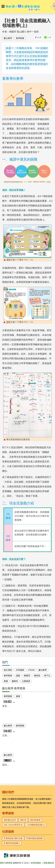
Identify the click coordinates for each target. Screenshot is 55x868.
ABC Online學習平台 (13, 825)
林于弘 (47, 675)
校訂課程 (8, 670)
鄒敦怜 (15, 681)
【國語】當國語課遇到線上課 (19, 760)
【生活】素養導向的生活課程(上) (22, 702)
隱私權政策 (49, 863)
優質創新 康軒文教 (13, 838)
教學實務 (20, 38)
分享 (39, 37)
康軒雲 (23, 820)
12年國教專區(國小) (36, 825)
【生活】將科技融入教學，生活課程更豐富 (27, 731)
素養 (6, 681)
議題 (18, 675)
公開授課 (26, 681)
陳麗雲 (27, 675)
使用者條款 (36, 863)
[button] (3, 6)
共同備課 (20, 670)
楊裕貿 (37, 675)
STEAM (31, 670)
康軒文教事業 (6, 863)
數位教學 (8, 38)
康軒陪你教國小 (12, 843)
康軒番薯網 (35, 820)
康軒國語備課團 (34, 838)
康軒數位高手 (10, 820)
